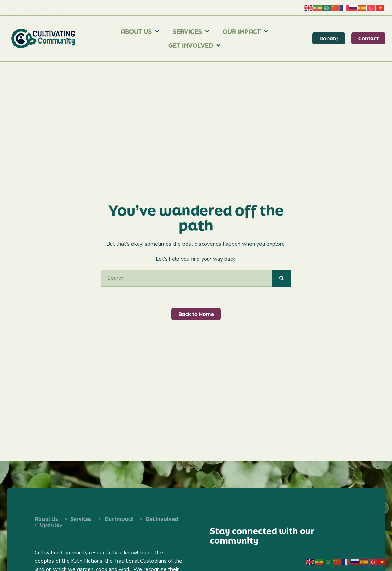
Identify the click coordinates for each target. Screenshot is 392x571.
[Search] (281, 278)
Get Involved (195, 45)
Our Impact (246, 31)
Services (191, 31)
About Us (140, 31)
